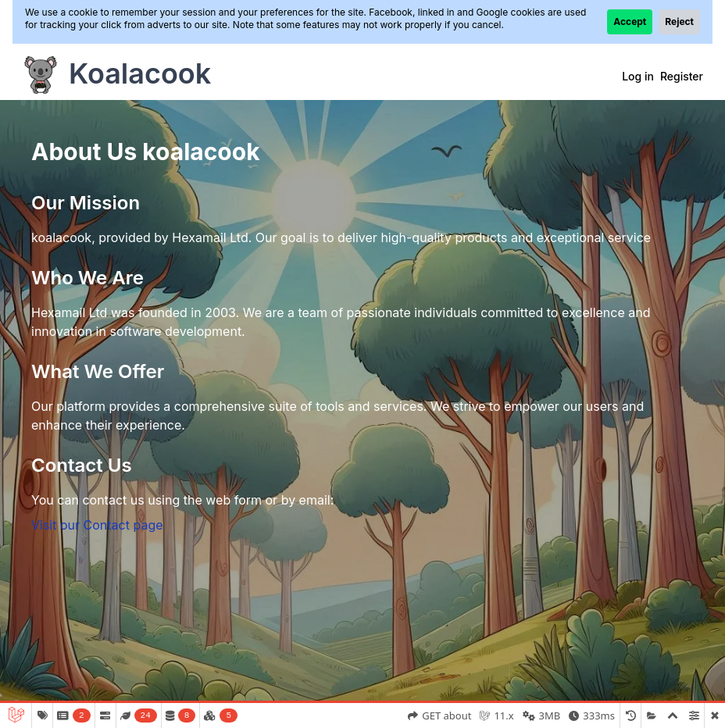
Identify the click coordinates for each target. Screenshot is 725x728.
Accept (630, 21)
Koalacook (140, 73)
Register (682, 76)
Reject (679, 21)
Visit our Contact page (97, 525)
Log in (638, 76)
